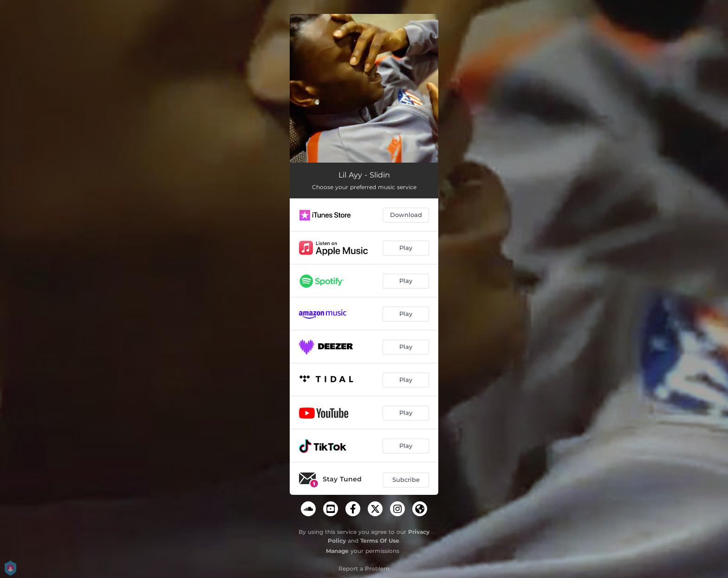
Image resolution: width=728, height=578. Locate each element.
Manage (337, 551)
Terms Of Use (380, 541)
